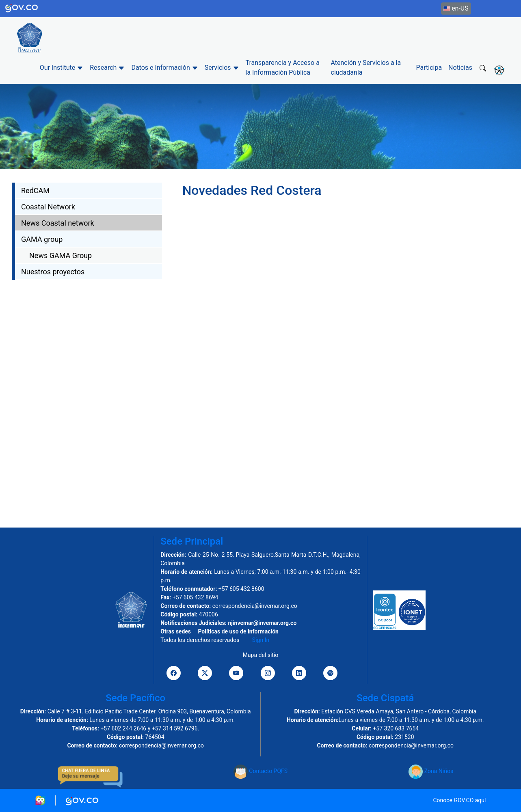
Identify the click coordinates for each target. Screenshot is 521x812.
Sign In (261, 640)
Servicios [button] (222, 68)
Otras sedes (176, 631)
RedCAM (35, 191)
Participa (429, 68)
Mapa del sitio (261, 655)
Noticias (460, 68)
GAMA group (42, 239)
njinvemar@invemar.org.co (262, 623)
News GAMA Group (61, 255)
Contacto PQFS (260, 771)
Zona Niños (431, 771)
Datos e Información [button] (164, 68)
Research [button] (107, 68)
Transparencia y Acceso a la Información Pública (283, 68)
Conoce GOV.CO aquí (459, 800)
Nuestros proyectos (53, 272)
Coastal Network (48, 207)
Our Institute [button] (62, 68)
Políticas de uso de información (238, 631)
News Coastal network (58, 223)
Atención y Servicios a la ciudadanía (366, 68)
